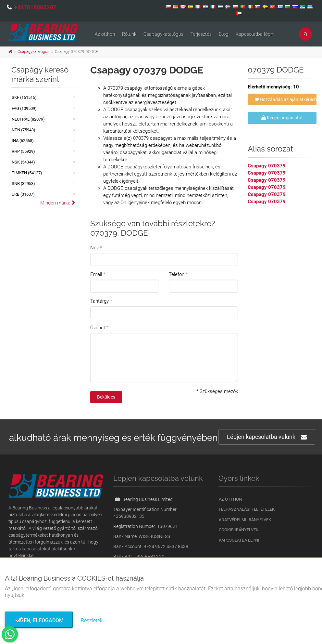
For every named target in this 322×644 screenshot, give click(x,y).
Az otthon (105, 34)
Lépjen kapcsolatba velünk (267, 437)
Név (94, 248)
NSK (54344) (23, 162)
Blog (224, 34)
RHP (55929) (23, 151)
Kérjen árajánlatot (282, 118)
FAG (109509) (24, 108)
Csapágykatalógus (163, 34)
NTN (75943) (24, 130)
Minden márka (58, 203)
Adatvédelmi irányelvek (245, 520)
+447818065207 (35, 7)
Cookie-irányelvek (239, 530)
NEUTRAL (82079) (28, 119)
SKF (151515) (24, 97)
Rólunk (129, 34)
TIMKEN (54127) (27, 173)
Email (96, 274)
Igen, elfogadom (39, 620)
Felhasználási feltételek (247, 509)
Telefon (177, 274)
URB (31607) (23, 194)
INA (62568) (23, 141)
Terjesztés (201, 34)
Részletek (92, 620)
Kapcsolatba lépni (255, 34)
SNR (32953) (23, 184)
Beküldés (106, 397)
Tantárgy (99, 301)
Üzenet (98, 328)
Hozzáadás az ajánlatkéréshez (286, 99)
